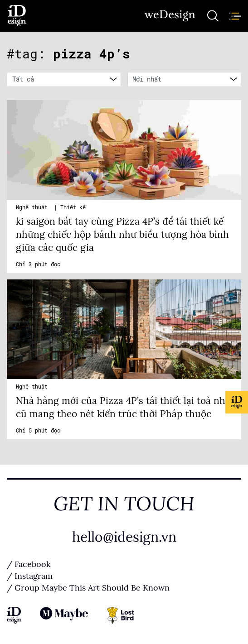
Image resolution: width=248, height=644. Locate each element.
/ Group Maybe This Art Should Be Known (88, 588)
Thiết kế (73, 207)
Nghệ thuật (33, 207)
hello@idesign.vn (124, 537)
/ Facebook (29, 564)
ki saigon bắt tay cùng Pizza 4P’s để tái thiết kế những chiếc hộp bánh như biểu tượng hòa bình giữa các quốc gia (122, 235)
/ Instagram (30, 576)
